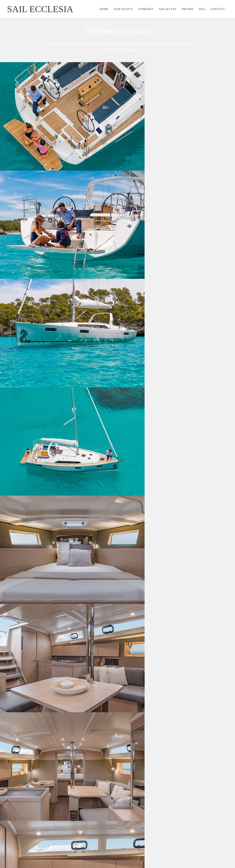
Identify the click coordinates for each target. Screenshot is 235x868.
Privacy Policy (137, 782)
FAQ (202, 9)
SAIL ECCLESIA (40, 9)
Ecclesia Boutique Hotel (207, 860)
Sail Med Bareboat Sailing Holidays (153, 809)
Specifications (62, 430)
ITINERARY (146, 9)
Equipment (99, 430)
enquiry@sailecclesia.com (37, 737)
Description (25, 430)
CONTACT (218, 9)
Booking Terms (138, 776)
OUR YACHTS (123, 9)
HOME (104, 9)
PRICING (188, 9)
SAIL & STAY (168, 9)
